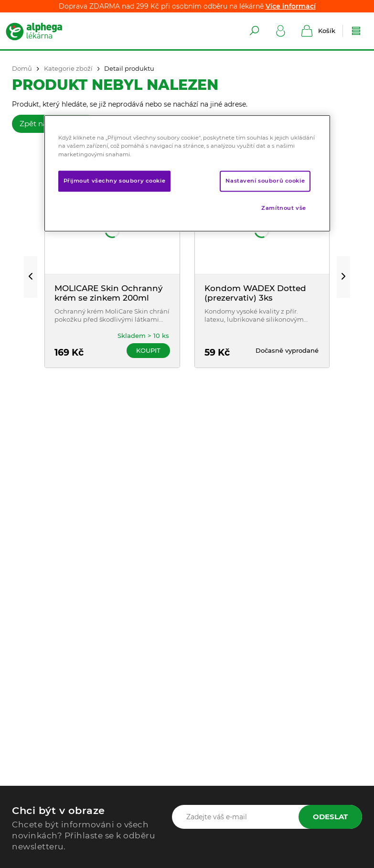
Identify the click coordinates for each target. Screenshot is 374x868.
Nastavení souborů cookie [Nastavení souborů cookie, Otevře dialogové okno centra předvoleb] (265, 181)
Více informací (291, 6)
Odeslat (330, 817)
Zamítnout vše (283, 208)
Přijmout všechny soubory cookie (115, 181)
